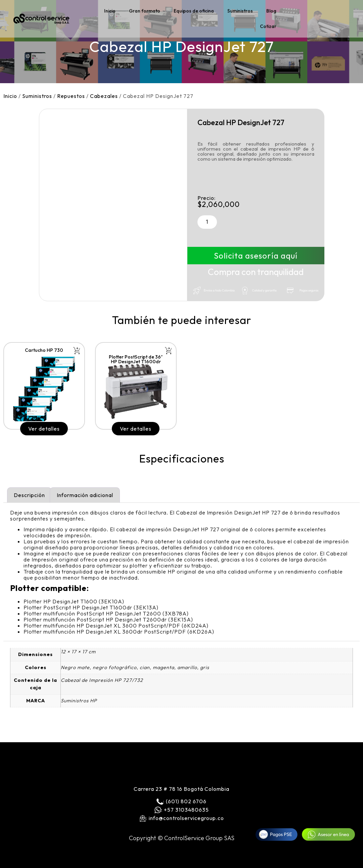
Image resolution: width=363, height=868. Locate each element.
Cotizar (268, 25)
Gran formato (145, 9)
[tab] (29, 495)
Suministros (240, 9)
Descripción (29, 495)
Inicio (110, 9)
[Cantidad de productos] (207, 222)
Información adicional (85, 495)
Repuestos (71, 96)
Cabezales (104, 96)
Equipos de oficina (194, 9)
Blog (271, 9)
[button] (77, 351)
